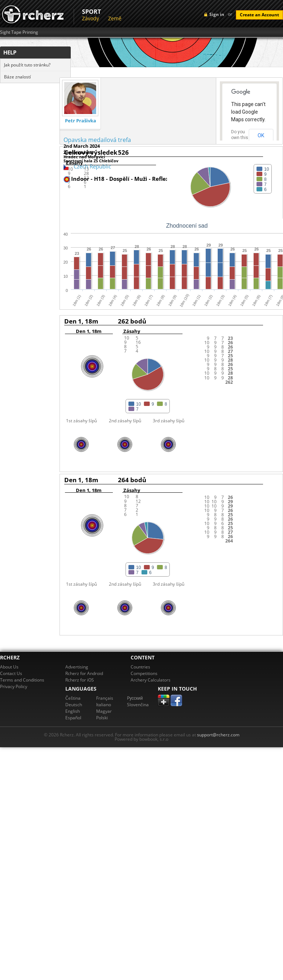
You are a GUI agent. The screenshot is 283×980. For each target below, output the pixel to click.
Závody (91, 18)
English (73, 711)
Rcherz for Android (84, 673)
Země (115, 18)
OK (261, 135)
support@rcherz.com (218, 735)
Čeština (73, 698)
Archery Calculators (151, 680)
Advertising (77, 667)
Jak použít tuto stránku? (27, 65)
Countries (140, 667)
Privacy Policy (14, 686)
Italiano (104, 705)
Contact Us (11, 673)
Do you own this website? (240, 138)
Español (73, 718)
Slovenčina (138, 705)
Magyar (104, 711)
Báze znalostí (17, 77)
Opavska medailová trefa (97, 140)
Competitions (144, 673)
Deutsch (74, 705)
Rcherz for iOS (80, 680)
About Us (9, 667)
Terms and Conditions (22, 680)
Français (105, 698)
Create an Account (259, 15)
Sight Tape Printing (19, 32)
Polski (102, 718)
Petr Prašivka (81, 121)
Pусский (135, 698)
